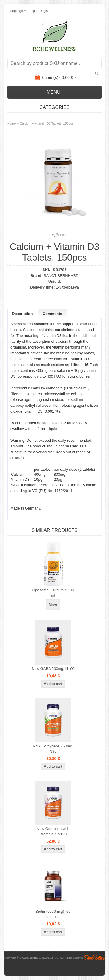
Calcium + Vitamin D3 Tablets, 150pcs (47, 123)
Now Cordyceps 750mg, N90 (53, 749)
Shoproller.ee (94, 958)
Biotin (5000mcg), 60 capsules (53, 914)
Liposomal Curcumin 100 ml (53, 593)
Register (45, 11)
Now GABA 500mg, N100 (53, 669)
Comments (52, 314)
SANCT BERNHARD (61, 276)
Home (11, 123)
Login (33, 11)
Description (22, 314)
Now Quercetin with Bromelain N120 (53, 831)
